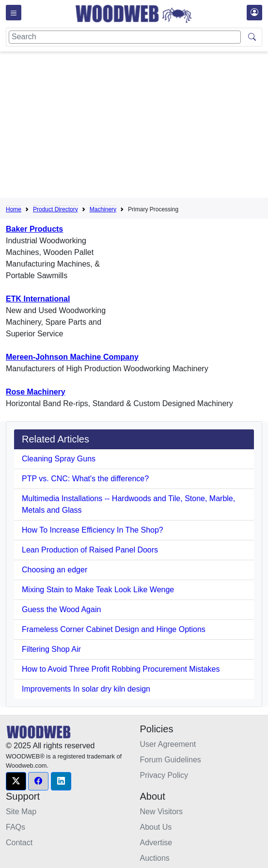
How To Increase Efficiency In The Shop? (93, 530)
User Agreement (168, 744)
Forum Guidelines (171, 760)
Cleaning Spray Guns (59, 459)
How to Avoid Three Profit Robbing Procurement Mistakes (121, 669)
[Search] (125, 37)
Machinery (103, 209)
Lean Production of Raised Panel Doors (90, 550)
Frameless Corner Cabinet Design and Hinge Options (114, 629)
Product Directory (55, 209)
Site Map (21, 812)
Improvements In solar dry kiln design (86, 689)
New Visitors (162, 812)
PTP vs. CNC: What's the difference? (85, 479)
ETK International (38, 299)
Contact (19, 843)
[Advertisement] (137, 126)
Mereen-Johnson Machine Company (72, 357)
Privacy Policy (164, 775)
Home (14, 209)
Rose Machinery (36, 392)
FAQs (16, 827)
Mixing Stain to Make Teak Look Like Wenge (98, 590)
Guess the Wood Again (61, 609)
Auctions (155, 858)
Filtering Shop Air (51, 649)
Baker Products (34, 229)
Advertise (156, 843)
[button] (16, 781)
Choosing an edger (55, 570)
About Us (156, 827)
